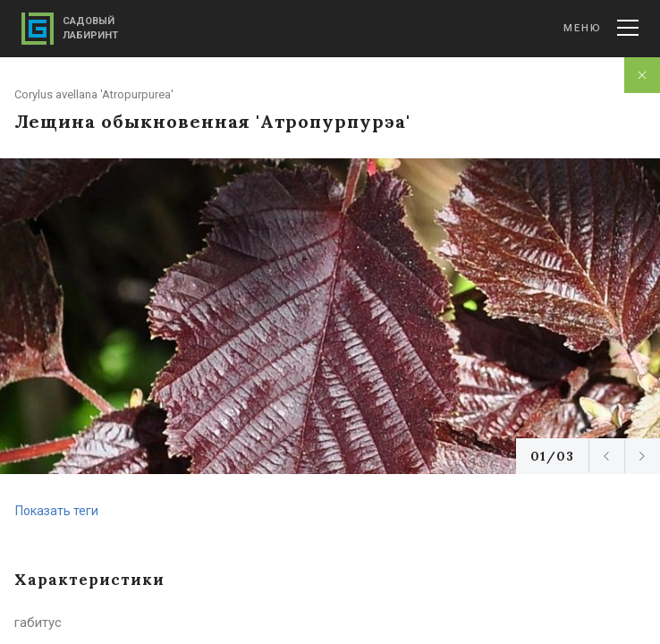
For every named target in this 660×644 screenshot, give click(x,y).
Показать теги (57, 511)
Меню (601, 28)
